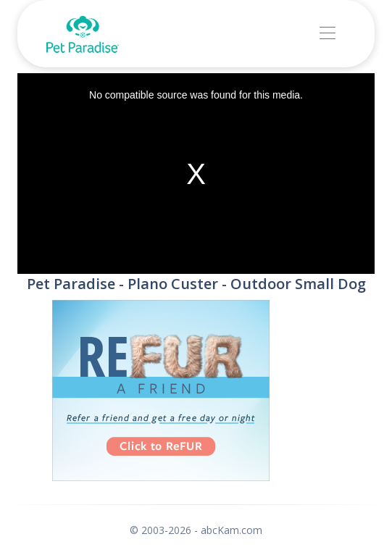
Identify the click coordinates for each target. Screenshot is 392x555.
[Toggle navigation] (327, 34)
